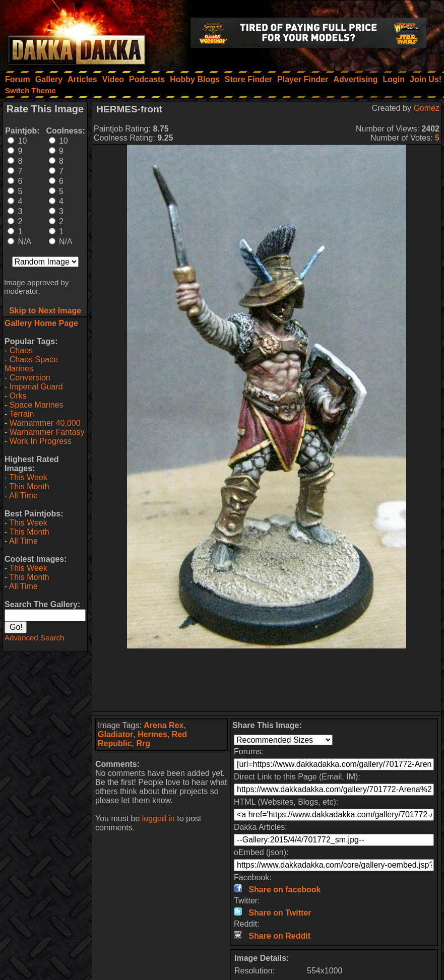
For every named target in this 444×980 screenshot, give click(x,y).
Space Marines (37, 405)
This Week (28, 477)
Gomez (426, 108)
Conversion (30, 378)
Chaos (21, 350)
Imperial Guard (36, 387)
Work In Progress (41, 441)
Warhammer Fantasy (47, 432)
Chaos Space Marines (31, 364)
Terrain (21, 414)
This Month (29, 486)
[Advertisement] (267, 680)
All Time (23, 496)
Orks (18, 396)
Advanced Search (34, 638)
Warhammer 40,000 (45, 423)
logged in (158, 819)
